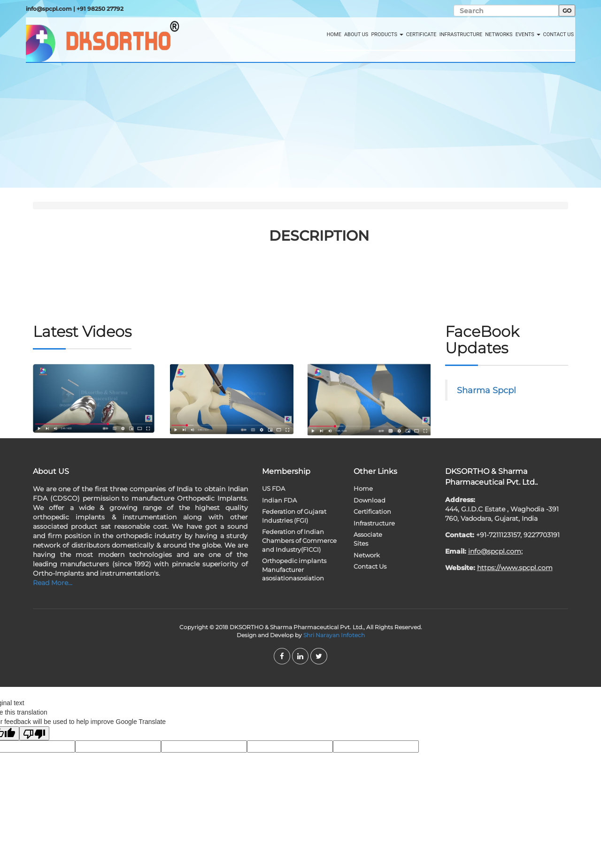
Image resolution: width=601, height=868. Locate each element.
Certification (372, 511)
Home (334, 34)
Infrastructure (461, 34)
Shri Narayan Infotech (334, 635)
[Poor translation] (34, 733)
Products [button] (387, 34)
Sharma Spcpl (486, 390)
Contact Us (559, 34)
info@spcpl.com (49, 9)
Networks (499, 34)
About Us (356, 34)
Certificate (421, 34)
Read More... (53, 583)
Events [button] (528, 34)
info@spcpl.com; (495, 551)
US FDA (274, 488)
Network (367, 555)
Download (370, 500)
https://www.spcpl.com (515, 568)
